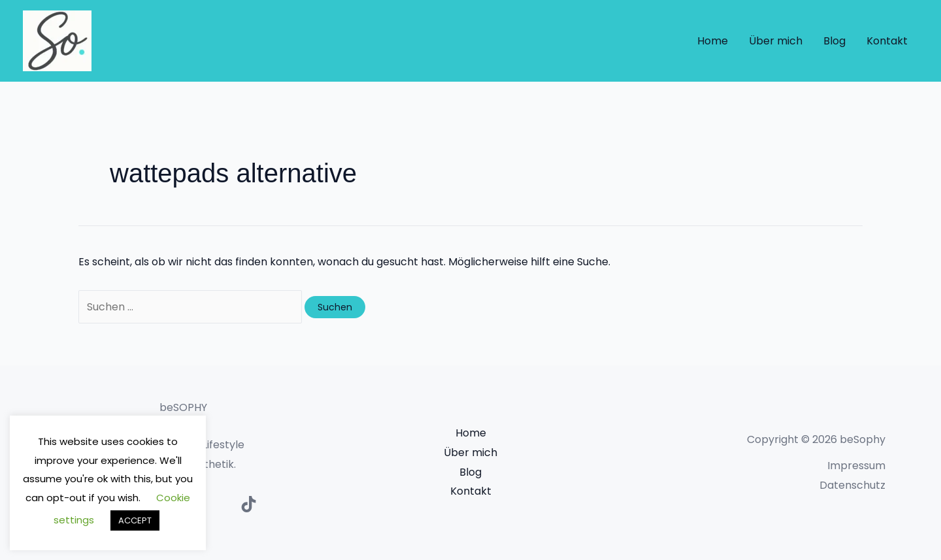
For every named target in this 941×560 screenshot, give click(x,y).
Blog (834, 41)
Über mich (776, 41)
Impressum (856, 466)
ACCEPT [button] (135, 520)
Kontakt (887, 41)
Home (713, 41)
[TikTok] (249, 504)
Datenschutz (852, 485)
